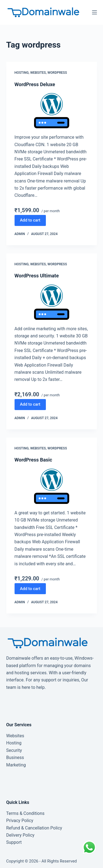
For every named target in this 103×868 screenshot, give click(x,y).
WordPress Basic (33, 460)
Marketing (16, 765)
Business (15, 758)
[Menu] (94, 12)
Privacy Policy (20, 821)
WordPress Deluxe (35, 84)
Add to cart (30, 220)
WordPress (57, 73)
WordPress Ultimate (37, 276)
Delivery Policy (20, 835)
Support (14, 842)
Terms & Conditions (26, 813)
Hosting (22, 73)
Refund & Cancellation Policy (34, 828)
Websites (38, 73)
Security (14, 750)
